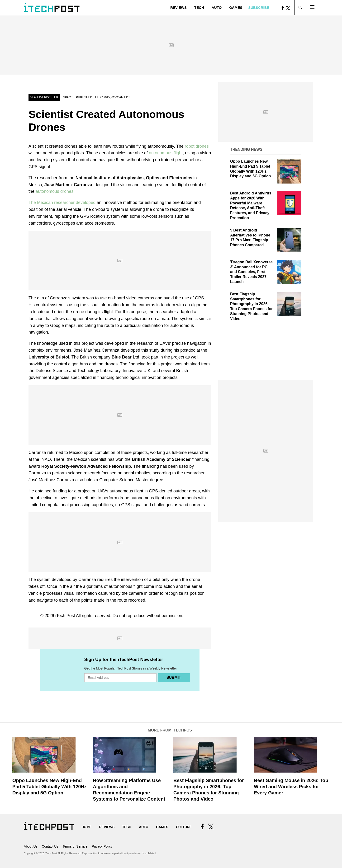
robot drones (196, 146)
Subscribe (259, 7)
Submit (174, 677)
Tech (199, 7)
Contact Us (50, 846)
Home (86, 827)
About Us (31, 846)
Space (68, 97)
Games (236, 7)
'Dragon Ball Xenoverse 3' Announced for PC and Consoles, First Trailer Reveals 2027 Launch (251, 272)
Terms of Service (75, 846)
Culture (184, 827)
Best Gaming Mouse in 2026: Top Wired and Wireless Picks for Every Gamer (291, 787)
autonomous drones (55, 191)
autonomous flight (166, 153)
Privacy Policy (102, 846)
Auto (217, 7)
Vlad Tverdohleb (44, 97)
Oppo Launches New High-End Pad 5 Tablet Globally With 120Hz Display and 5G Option (50, 787)
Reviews (178, 7)
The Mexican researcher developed (62, 203)
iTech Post (65, 616)
